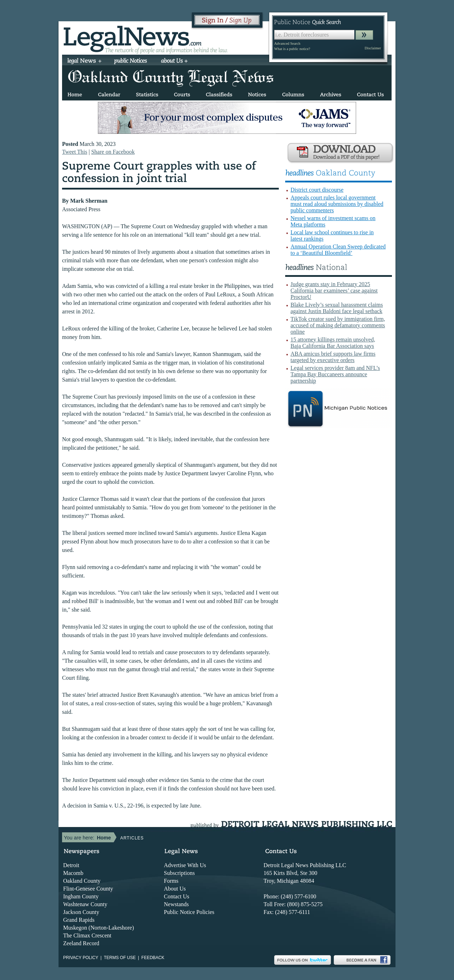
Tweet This (75, 152)
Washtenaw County (85, 904)
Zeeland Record (81, 943)
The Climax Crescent (87, 935)
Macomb (73, 873)
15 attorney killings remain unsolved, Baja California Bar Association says (333, 343)
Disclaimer (373, 48)
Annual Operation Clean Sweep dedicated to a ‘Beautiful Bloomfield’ (338, 250)
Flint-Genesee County (88, 889)
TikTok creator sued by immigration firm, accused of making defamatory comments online (338, 325)
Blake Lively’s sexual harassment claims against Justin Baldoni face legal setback (337, 308)
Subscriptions (179, 873)
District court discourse (317, 190)
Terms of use (120, 958)
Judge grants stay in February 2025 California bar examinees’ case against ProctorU (334, 291)
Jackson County (81, 912)
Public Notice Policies (189, 912)
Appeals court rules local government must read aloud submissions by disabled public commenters (337, 204)
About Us (175, 889)
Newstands (176, 904)
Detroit (71, 865)
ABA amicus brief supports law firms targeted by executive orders (333, 357)
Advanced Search (287, 43)
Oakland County (82, 881)
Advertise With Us (185, 865)
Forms (171, 881)
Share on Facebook (113, 152)
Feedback (153, 958)
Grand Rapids (79, 920)
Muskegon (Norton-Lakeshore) (99, 928)
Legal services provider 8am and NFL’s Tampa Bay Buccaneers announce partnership (335, 374)
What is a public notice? (292, 49)
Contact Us (177, 896)
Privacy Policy (81, 958)
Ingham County (81, 896)
